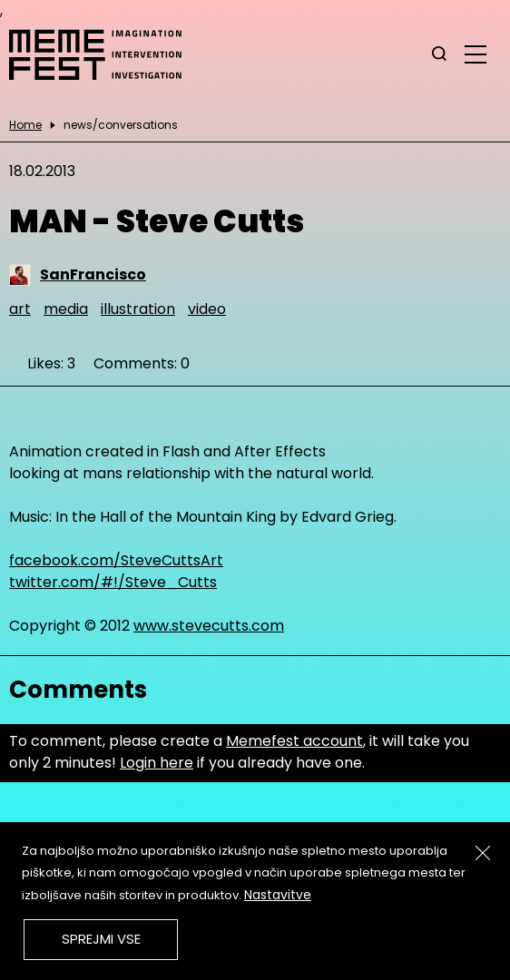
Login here (157, 763)
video (207, 309)
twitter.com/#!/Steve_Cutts (113, 582)
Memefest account (294, 741)
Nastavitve (278, 895)
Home (25, 125)
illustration (138, 309)
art (20, 309)
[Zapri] (483, 853)
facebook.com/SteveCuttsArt (116, 560)
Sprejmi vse (101, 939)
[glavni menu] (476, 54)
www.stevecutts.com (209, 626)
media (66, 309)
